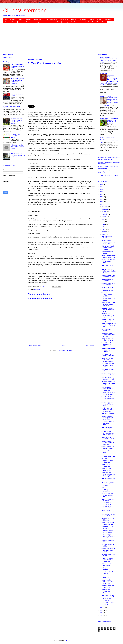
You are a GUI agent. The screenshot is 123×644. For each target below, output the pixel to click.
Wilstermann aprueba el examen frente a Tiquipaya (108, 350)
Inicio (63, 346)
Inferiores (49, 22)
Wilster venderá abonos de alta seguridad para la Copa (108, 304)
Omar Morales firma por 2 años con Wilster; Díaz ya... (108, 550)
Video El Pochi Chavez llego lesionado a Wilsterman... (108, 261)
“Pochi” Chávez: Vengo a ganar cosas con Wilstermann (108, 461)
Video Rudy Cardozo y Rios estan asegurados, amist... (108, 360)
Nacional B (104, 74)
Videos (103, 22)
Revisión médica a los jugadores (108, 573)
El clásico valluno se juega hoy (107, 280)
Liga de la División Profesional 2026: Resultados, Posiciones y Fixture (109, 61)
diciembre (105, 207)
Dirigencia (74, 19)
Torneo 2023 (95, 22)
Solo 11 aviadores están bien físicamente (108, 479)
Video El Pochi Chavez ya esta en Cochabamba (108, 501)
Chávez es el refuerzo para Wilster (108, 565)
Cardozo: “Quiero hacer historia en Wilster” (108, 374)
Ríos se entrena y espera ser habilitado (108, 355)
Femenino (91, 19)
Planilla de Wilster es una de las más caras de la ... (108, 310)
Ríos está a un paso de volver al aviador (108, 515)
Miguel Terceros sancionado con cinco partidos (112, 122)
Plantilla (73, 22)
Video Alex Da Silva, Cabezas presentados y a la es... (108, 398)
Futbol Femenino (108, 19)
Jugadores (57, 22)
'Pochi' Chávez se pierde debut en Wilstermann (109, 257)
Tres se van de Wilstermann (106, 465)
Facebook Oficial (8, 57)
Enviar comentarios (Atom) (66, 350)
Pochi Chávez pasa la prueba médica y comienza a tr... (108, 484)
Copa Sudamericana (51, 19)
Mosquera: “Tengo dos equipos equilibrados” (108, 320)
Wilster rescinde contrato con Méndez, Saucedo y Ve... (108, 474)
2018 (102, 202)
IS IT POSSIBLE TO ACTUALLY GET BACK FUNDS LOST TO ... (109, 159)
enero (104, 234)
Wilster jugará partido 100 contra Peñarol (108, 523)
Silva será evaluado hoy (108, 414)
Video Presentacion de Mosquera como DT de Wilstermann (108, 597)
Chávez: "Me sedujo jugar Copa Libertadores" (107, 490)
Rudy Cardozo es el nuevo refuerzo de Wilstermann (107, 389)
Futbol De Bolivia (105, 96)
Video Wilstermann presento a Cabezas (108, 428)
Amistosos (13, 19)
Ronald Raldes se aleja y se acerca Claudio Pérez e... (108, 603)
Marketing (66, 22)
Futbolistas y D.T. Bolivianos (109, 119)
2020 (102, 197)
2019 (102, 199)
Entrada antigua (89, 346)
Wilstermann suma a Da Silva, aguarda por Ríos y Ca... (108, 418)
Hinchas (14, 22)
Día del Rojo (83, 19)
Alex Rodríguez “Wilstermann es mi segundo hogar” (108, 315)
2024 (102, 187)
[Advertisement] (58, 39)
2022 (102, 192)
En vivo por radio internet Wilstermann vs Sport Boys (18, 136)
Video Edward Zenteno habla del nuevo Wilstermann (108, 344)
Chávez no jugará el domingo (107, 252)
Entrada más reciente (35, 346)
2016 (102, 608)
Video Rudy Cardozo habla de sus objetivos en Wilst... (109, 271)
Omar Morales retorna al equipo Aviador (108, 577)
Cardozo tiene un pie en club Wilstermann (108, 394)
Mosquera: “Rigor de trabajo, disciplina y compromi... (108, 582)
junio (103, 222)
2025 (102, 184)
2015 (102, 610)
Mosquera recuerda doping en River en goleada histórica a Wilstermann (16, 121)
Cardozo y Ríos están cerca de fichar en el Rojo (108, 404)
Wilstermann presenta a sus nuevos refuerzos (108, 276)
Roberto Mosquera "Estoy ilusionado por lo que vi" (108, 536)
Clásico (21, 19)
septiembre (105, 214)
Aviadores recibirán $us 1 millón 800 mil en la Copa (108, 383)
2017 (102, 204)
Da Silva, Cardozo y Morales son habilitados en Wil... (108, 289)
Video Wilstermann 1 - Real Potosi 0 (108, 237)
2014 (102, 613)
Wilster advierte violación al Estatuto (108, 511)
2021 (102, 194)
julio (103, 219)
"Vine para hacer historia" (106, 330)
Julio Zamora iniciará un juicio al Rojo (108, 299)
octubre (104, 212)
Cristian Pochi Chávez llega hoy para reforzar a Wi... (108, 506)
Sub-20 (87, 22)
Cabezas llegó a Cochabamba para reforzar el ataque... (108, 433)
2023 (102, 189)
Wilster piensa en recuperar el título (107, 469)
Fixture (99, 19)
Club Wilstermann (25, 10)
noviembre (105, 209)
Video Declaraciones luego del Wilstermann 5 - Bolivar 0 (18, 155)
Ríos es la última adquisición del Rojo (108, 378)
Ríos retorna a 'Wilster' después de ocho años (108, 365)
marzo (104, 229)
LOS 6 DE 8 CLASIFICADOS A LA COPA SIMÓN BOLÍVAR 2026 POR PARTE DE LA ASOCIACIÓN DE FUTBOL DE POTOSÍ (109, 80)
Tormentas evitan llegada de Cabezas (108, 438)
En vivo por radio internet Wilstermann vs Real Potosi (108, 242)
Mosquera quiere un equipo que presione (108, 340)
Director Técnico (64, 19)
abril (103, 227)
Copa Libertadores (39, 19)
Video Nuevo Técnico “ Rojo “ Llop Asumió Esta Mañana (18, 147)
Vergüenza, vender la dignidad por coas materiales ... (108, 176)
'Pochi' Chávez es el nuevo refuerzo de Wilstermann (107, 560)
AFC (6, 19)
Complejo (28, 19)
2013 (102, 615)
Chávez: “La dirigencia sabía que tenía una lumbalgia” (108, 248)
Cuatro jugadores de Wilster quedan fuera (108, 456)
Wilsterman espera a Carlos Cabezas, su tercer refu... (108, 443)
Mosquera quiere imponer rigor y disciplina (106, 591)
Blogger (67, 640)
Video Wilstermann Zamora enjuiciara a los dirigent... (108, 294)
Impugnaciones (40, 22)
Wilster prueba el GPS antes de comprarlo (108, 448)
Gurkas (7, 22)
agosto (104, 217)
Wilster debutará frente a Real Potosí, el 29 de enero (109, 325)
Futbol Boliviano (105, 57)
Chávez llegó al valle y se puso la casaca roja (108, 495)
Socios (80, 22)
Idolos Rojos (29, 22)
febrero (104, 232)
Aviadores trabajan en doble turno (108, 519)
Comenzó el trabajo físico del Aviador (107, 532)
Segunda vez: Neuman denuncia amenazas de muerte (17, 66)
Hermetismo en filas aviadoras (107, 527)
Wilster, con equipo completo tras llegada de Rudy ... (108, 335)
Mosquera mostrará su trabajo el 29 (108, 586)
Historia (21, 22)
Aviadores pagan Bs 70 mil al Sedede (108, 284)
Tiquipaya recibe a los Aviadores (108, 370)
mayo (104, 224)
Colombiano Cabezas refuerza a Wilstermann (108, 423)
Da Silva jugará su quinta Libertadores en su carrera (108, 410)
